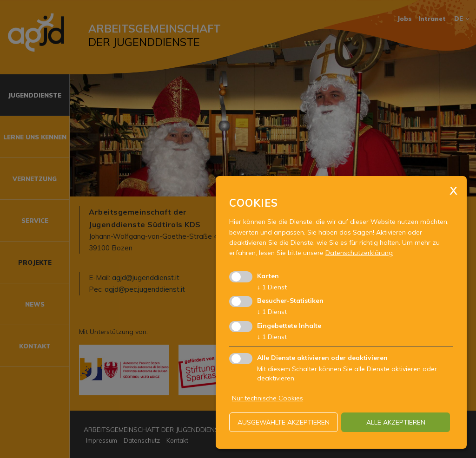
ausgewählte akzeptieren (284, 422)
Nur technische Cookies (268, 398)
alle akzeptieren (396, 422)
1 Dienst (272, 287)
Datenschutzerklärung (359, 253)
